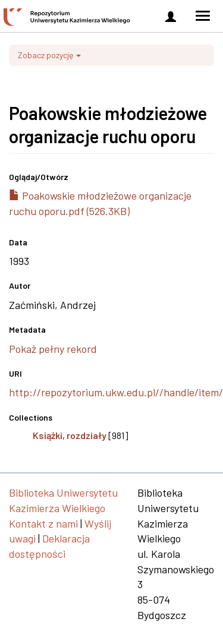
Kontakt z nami (43, 523)
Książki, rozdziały (70, 435)
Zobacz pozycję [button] (49, 55)
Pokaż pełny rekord (53, 349)
